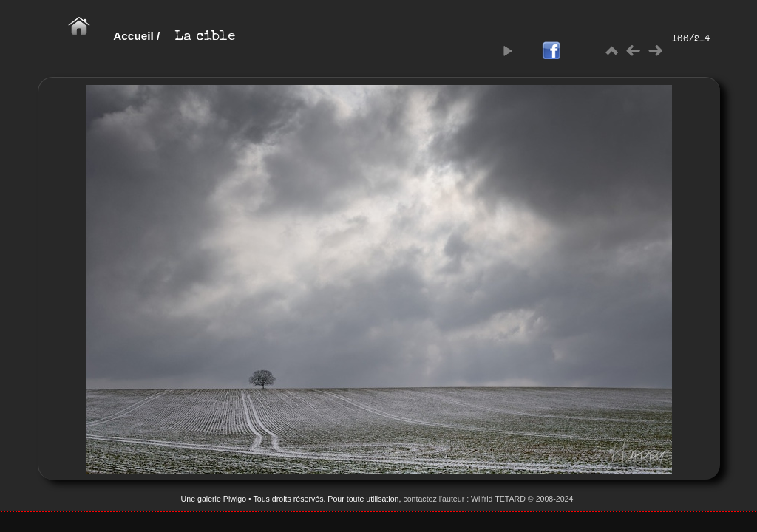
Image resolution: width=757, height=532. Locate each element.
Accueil (133, 36)
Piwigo (235, 499)
